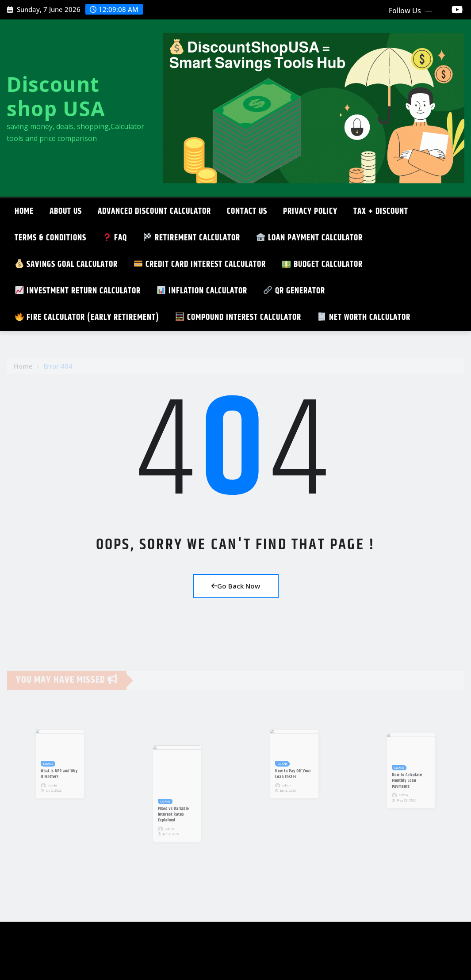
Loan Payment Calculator (310, 238)
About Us (66, 211)
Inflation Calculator (202, 291)
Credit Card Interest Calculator (200, 264)
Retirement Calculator (192, 238)
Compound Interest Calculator (238, 317)
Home (24, 211)
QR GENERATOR (294, 291)
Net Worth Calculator (364, 317)
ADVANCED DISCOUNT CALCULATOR (154, 211)
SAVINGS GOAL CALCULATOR (66, 264)
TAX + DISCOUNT (381, 211)
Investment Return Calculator (78, 291)
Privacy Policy (310, 211)
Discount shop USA (56, 96)
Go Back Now (236, 586)
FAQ (115, 238)
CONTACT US (247, 211)
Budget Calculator (322, 264)
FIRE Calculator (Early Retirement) (87, 317)
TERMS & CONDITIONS (50, 238)
